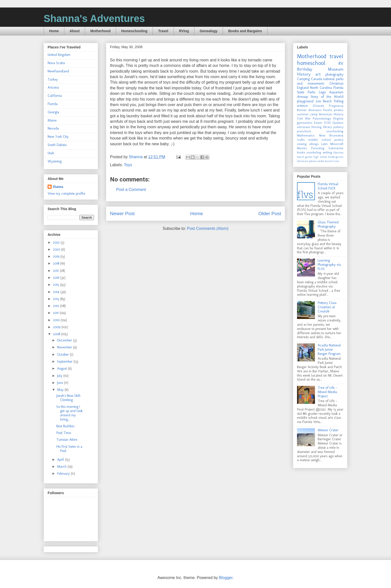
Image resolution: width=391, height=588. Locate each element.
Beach (327, 101)
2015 (57, 285)
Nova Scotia (56, 63)
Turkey (53, 79)
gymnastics (305, 123)
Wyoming (55, 161)
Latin (324, 144)
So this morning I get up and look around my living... (69, 413)
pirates (339, 110)
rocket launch (325, 161)
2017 (56, 271)
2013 (57, 299)
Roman (302, 110)
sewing (302, 144)
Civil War (304, 118)
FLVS (328, 123)
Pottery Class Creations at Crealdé (327, 307)
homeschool (311, 63)
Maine (52, 120)
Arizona (53, 87)
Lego (322, 92)
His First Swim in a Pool (69, 449)
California (55, 96)
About (75, 31)
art (318, 74)
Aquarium (336, 92)
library (327, 127)
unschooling (335, 131)
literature (303, 161)
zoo (318, 101)
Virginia (338, 118)
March (62, 467)
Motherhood (100, 31)
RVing (184, 31)
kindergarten (336, 157)
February (64, 474)
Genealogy (209, 31)
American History (331, 114)
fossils (328, 110)
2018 (57, 263)
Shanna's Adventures (94, 18)
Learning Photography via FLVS (329, 265)
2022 (57, 242)
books (301, 152)
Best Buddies (65, 426)
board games (305, 157)
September (65, 362)
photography (334, 74)
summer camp (307, 114)
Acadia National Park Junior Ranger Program (329, 350)
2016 (57, 278)
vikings (314, 144)
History (304, 74)
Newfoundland (58, 71)
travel (336, 56)
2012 (57, 306)
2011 (56, 313)
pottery (338, 127)
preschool (304, 131)
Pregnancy (336, 106)
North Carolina (321, 88)
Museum (336, 69)
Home (54, 31)
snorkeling (314, 152)
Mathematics (306, 135)
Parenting (318, 148)
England (303, 88)
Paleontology (322, 118)
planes (313, 161)
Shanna (58, 187)
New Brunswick (331, 135)
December (65, 340)
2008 (57, 334)
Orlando (318, 106)
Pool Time (64, 433)
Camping (303, 79)
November (65, 347)
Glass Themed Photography (328, 224)
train (336, 161)
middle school (319, 140)
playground (305, 101)
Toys (128, 165)
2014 (57, 292)
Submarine (336, 148)
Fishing (339, 101)
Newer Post (122, 214)
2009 (57, 327)
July (60, 376)
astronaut (303, 127)
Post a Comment (131, 190)
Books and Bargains (245, 31)
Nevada (53, 128)
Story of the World (327, 97)
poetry (339, 140)
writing (327, 152)
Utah (51, 153)
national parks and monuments (320, 81)
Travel (163, 31)
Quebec (338, 123)
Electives (338, 152)
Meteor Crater (328, 430)
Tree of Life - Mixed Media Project (327, 392)
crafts (301, 140)
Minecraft (337, 144)
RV (341, 63)
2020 (57, 249)
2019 (57, 256)
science (302, 106)
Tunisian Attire (67, 440)
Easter (318, 123)
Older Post (270, 214)
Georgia (53, 112)
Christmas (336, 83)
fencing (317, 127)
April (61, 460)
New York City (58, 137)
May (61, 390)
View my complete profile (66, 194)
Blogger (226, 578)
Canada (317, 79)
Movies (302, 148)
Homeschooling (134, 31)
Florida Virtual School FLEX (328, 186)
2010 (57, 320)
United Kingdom (59, 55)
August (62, 368)
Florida (53, 104)
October (63, 355)
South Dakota (57, 145)
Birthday (305, 69)
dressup (302, 97)
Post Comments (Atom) (208, 228)
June (61, 383)
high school (320, 157)
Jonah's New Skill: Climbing (69, 398)
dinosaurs (315, 110)
